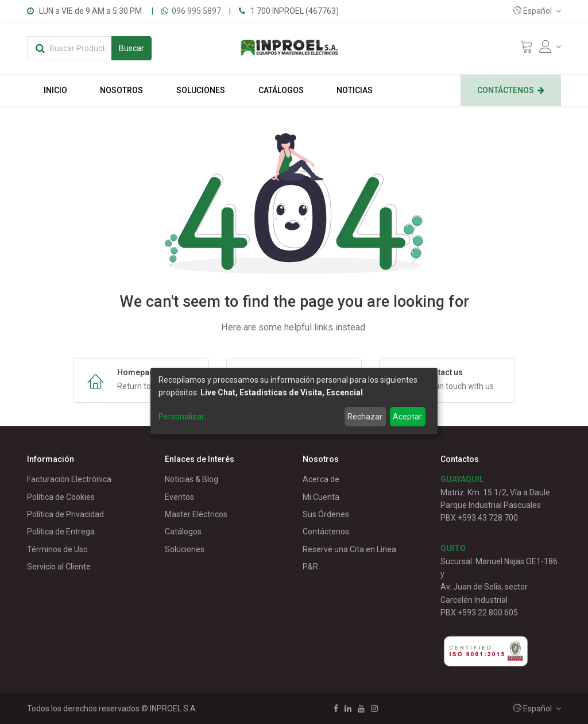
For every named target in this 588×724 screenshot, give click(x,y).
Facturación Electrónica (69, 479)
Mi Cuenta (321, 497)
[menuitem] (55, 90)
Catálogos (183, 532)
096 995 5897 (196, 11)
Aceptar (407, 417)
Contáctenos (326, 532)
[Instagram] (374, 708)
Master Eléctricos (196, 514)
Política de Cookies (61, 497)
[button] (537, 11)
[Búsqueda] (131, 48)
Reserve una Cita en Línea (349, 549)
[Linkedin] (348, 708)
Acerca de (321, 479)
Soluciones (185, 549)
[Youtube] (361, 708)
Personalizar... (184, 417)
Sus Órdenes (326, 514)
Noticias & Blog (192, 479)
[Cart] (527, 49)
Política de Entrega (61, 532)
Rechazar (365, 417)
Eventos (179, 497)
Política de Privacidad (65, 514)
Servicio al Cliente (59, 567)
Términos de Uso (57, 549)
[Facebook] (336, 708)
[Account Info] (550, 47)
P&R (310, 567)
